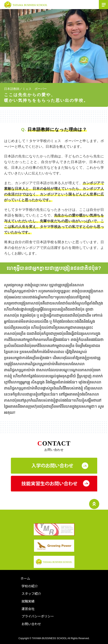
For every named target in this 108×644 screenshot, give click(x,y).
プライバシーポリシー (38, 616)
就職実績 (28, 601)
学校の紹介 (30, 586)
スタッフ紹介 (31, 593)
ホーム (25, 578)
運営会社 (28, 609)
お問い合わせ (31, 624)
